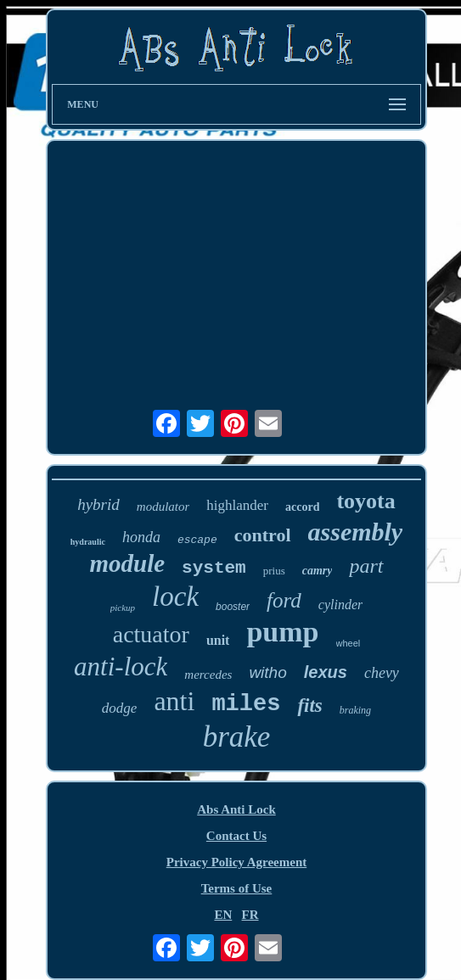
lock (175, 596)
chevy (382, 673)
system (214, 568)
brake (237, 737)
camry (318, 571)
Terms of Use (237, 888)
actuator (151, 634)
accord (302, 507)
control (263, 535)
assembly (356, 532)
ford (284, 600)
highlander (237, 505)
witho (267, 672)
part (366, 566)
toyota (365, 501)
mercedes (208, 675)
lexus (326, 672)
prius (274, 571)
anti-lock (121, 666)
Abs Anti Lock (236, 809)
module (127, 563)
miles (246, 704)
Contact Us (236, 836)
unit (218, 640)
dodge (120, 708)
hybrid (98, 504)
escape (197, 540)
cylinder (340, 605)
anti (174, 701)
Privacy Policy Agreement (237, 862)
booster (233, 607)
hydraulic (88, 542)
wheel (349, 643)
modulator (163, 507)
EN (223, 915)
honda (141, 537)
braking (355, 710)
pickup (123, 608)
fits (309, 706)
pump (282, 632)
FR (250, 915)
